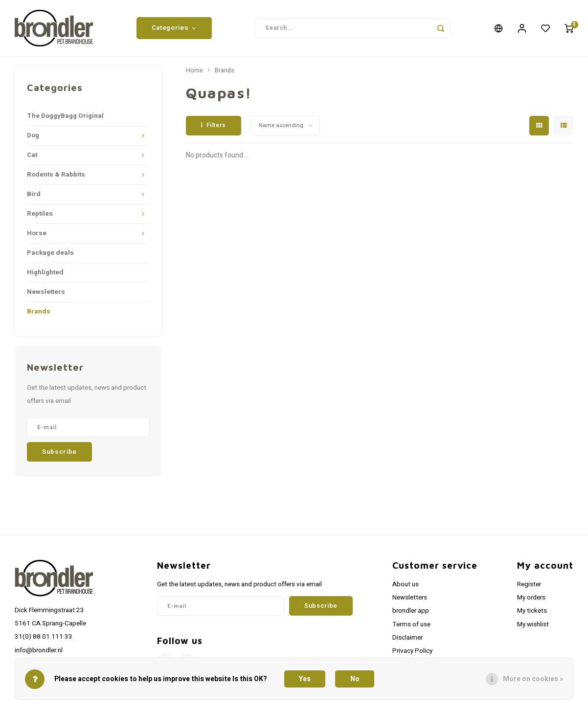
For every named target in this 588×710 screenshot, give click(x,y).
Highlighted (45, 272)
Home (194, 70)
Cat (32, 155)
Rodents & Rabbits (56, 175)
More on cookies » (533, 679)
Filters (214, 125)
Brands (39, 311)
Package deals (50, 253)
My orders (531, 598)
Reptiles (40, 214)
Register (529, 584)
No (355, 679)
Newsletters (46, 292)
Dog (33, 135)
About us (406, 584)
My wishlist (533, 624)
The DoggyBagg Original (65, 116)
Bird (34, 194)
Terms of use (411, 624)
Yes (305, 679)
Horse (37, 233)
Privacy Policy (412, 651)
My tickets (532, 611)
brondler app (411, 611)
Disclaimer (407, 638)
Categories (174, 28)
